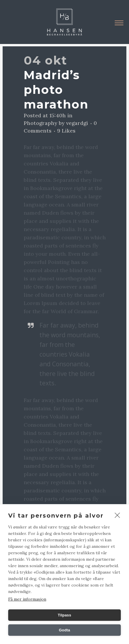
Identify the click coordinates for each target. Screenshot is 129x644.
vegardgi (77, 123)
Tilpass (65, 615)
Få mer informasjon (27, 599)
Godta (64, 630)
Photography (41, 123)
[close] (117, 515)
